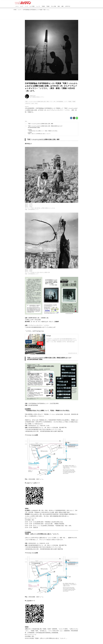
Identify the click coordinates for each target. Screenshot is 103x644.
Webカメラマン (40, 97)
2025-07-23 (33, 96)
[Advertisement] (52, 15)
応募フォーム (40, 479)
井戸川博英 (33, 97)
